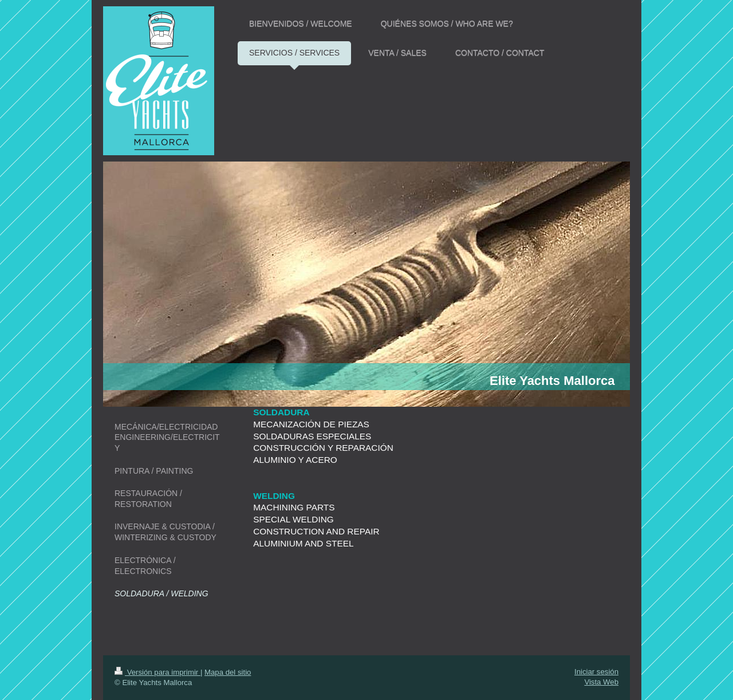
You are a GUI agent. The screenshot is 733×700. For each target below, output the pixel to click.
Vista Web (601, 682)
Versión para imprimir (157, 672)
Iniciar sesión (596, 672)
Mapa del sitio (228, 672)
